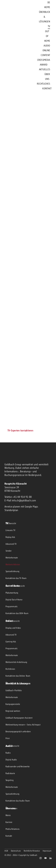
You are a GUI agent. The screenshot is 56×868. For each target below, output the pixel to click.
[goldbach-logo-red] (12, 46)
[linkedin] (51, 858)
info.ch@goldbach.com (24, 500)
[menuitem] (49, 2)
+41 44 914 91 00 (22, 497)
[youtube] (45, 858)
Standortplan (11, 510)
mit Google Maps (29, 506)
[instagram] (41, 858)
